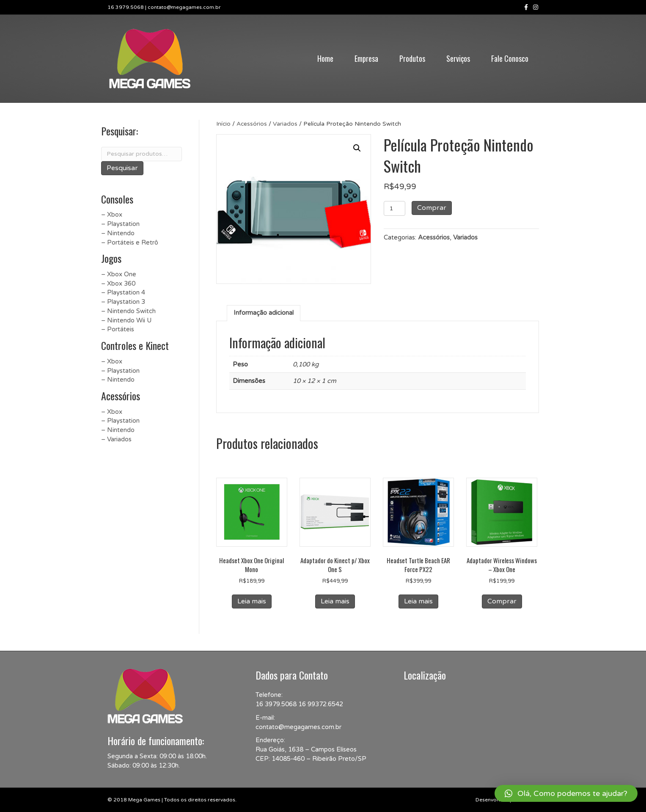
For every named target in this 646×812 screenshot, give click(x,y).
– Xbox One (119, 274)
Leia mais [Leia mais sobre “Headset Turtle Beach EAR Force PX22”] (418, 601)
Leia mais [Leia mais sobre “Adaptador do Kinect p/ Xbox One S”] (335, 601)
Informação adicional (264, 313)
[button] (566, 793)
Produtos (412, 58)
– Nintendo (118, 233)
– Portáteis (118, 329)
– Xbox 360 (118, 284)
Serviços (458, 58)
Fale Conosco (510, 58)
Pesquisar (122, 168)
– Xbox (112, 215)
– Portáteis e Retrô (130, 242)
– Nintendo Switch (128, 311)
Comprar (432, 208)
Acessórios (252, 124)
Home (325, 58)
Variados (285, 124)
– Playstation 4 (123, 292)
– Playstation (120, 224)
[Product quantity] (394, 208)
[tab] (264, 313)
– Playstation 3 (123, 302)
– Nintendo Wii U (126, 320)
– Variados (116, 439)
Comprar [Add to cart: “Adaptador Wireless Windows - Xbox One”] (502, 601)
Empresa (366, 58)
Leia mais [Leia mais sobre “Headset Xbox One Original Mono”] (252, 601)
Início (223, 124)
